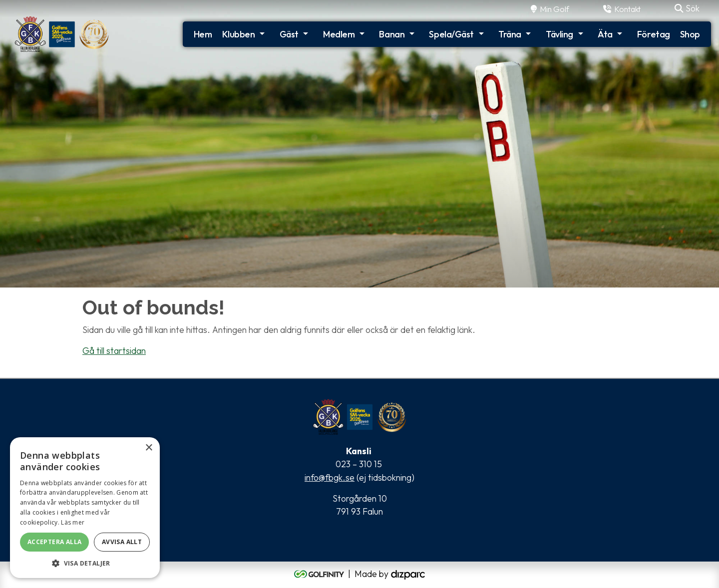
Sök (687, 8)
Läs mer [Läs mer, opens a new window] (73, 522)
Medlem (339, 34)
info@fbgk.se (330, 477)
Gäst (289, 34)
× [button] (149, 448)
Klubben (239, 34)
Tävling (559, 34)
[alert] (85, 508)
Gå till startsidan (114, 351)
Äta (605, 34)
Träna (510, 34)
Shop (690, 34)
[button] (85, 563)
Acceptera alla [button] (55, 542)
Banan (392, 34)
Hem (203, 34)
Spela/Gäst (451, 34)
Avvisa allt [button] (122, 542)
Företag (654, 34)
